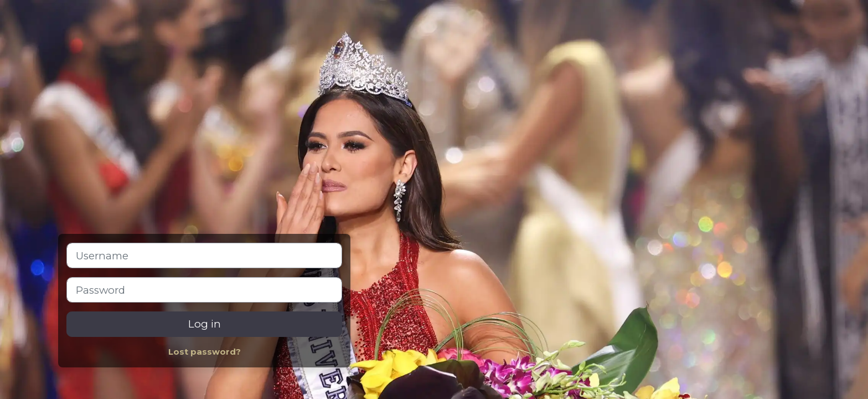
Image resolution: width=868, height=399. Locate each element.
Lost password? (205, 352)
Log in (205, 324)
